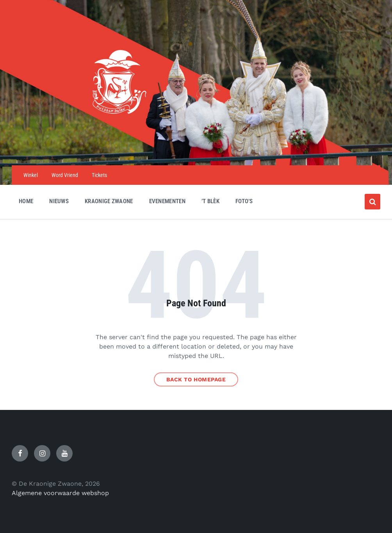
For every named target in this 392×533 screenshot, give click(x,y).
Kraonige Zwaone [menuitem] (109, 201)
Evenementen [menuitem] (167, 201)
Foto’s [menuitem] (244, 201)
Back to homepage (196, 379)
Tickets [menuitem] (99, 175)
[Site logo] (196, 150)
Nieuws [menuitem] (59, 201)
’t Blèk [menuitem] (210, 201)
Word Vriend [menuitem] (65, 175)
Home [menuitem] (26, 201)
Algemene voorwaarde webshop (60, 493)
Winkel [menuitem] (31, 175)
